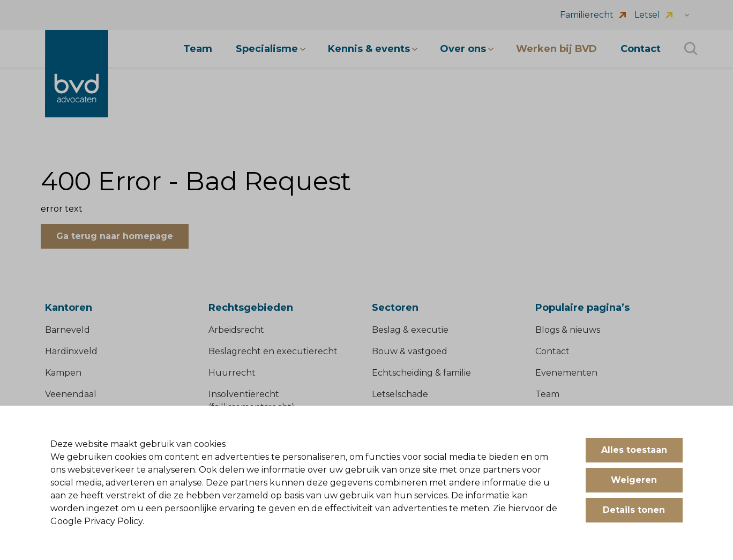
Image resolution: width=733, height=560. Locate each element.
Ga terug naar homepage (115, 236)
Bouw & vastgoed (410, 351)
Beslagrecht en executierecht (273, 351)
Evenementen (566, 373)
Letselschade (400, 394)
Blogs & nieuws (568, 330)
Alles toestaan (634, 450)
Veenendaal (71, 394)
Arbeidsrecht (236, 330)
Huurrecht (232, 373)
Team (547, 394)
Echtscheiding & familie (421, 373)
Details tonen (634, 510)
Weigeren (634, 480)
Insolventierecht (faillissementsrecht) (252, 401)
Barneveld (68, 330)
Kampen (63, 373)
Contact (552, 351)
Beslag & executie (410, 330)
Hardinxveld (71, 351)
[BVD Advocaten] (77, 74)
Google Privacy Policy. (97, 521)
